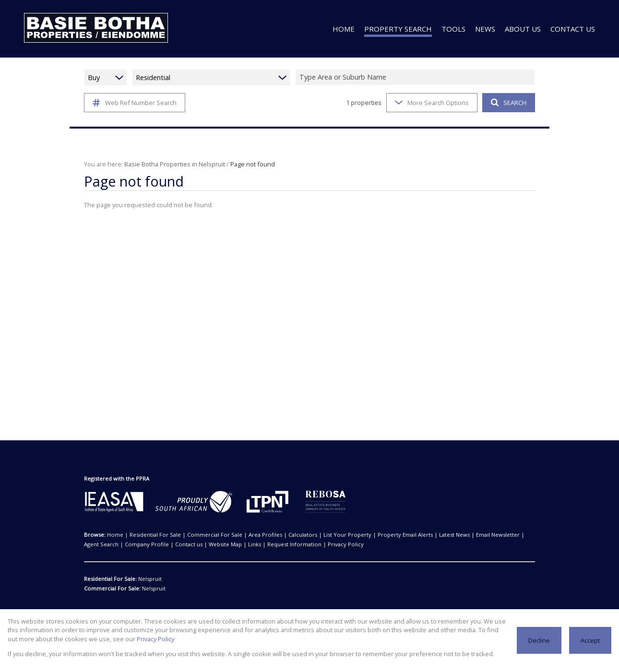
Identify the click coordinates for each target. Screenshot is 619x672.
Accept (590, 640)
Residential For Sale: (111, 579)
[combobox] (417, 77)
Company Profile (104, 544)
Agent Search (495, 535)
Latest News (415, 535)
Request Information (235, 544)
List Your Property (320, 535)
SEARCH (507, 102)
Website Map (173, 544)
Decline (540, 640)
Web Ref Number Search (133, 103)
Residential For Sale (149, 535)
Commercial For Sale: (112, 589)
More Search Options (431, 102)
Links (200, 544)
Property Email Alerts (370, 535)
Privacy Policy (95, 639)
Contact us (141, 544)
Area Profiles (248, 535)
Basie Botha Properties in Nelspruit (170, 164)
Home (114, 535)
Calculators (281, 535)
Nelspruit (149, 579)
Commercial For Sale (203, 535)
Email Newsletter (454, 535)
